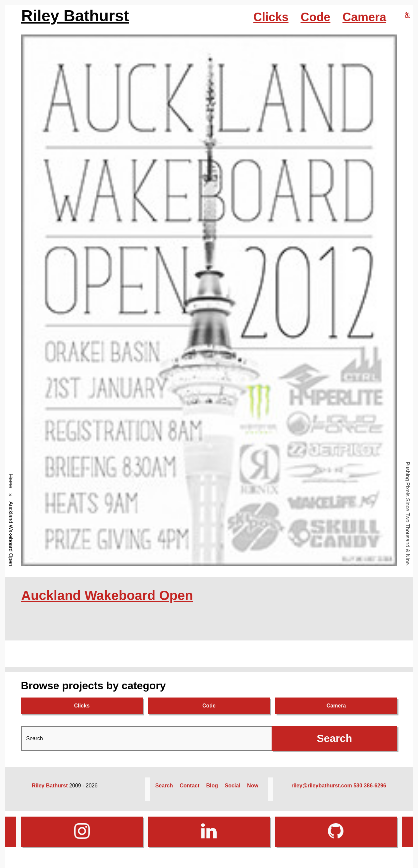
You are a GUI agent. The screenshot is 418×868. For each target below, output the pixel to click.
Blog (212, 786)
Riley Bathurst (75, 16)
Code (315, 17)
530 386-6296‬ (370, 786)
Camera (364, 17)
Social (233, 786)
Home (11, 481)
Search (164, 786)
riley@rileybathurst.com (322, 786)
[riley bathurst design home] (407, 15)
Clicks (271, 17)
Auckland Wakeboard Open (107, 595)
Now (253, 786)
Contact (189, 786)
